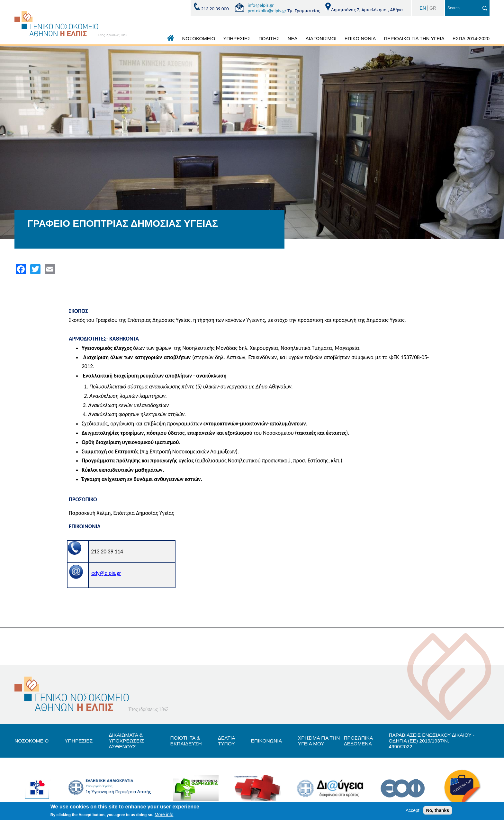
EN (423, 8)
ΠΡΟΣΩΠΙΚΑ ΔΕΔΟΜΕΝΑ (360, 741)
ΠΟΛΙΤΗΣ (269, 38)
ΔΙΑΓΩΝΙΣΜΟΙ (321, 38)
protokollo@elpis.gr (267, 11)
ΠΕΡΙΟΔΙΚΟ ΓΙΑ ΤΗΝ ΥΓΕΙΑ (414, 38)
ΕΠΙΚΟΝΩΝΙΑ (269, 741)
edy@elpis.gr (106, 573)
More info (164, 815)
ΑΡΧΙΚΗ (171, 40)
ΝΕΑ (293, 38)
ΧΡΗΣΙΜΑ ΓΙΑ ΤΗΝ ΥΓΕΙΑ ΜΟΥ (323, 741)
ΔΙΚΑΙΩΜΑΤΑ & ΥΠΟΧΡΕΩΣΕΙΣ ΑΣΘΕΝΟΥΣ (129, 741)
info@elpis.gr (261, 5)
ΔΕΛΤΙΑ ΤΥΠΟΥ (228, 741)
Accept (413, 810)
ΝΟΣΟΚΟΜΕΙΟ (199, 38)
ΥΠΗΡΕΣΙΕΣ (237, 38)
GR (433, 8)
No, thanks (438, 810)
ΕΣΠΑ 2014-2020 (471, 38)
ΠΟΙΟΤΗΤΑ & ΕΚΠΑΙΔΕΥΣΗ (187, 741)
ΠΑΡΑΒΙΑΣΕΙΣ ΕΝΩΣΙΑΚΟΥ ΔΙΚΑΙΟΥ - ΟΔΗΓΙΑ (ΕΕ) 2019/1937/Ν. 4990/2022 (436, 741)
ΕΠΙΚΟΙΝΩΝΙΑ (360, 38)
